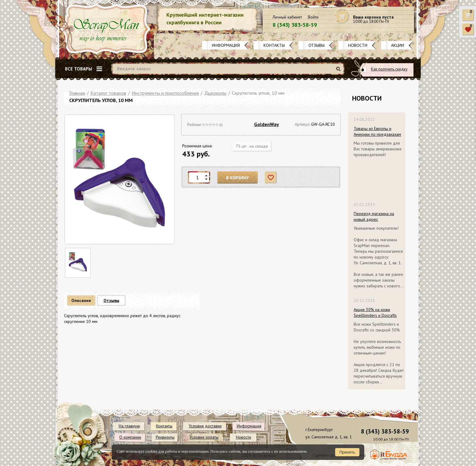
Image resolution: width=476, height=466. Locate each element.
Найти (339, 71)
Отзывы (316, 45)
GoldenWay (267, 124)
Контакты (274, 45)
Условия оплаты (204, 437)
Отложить (271, 178)
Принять (347, 452)
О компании (130, 437)
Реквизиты (165, 437)
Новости (358, 45)
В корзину (238, 178)
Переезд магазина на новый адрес (374, 216)
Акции (398, 45)
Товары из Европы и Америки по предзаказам (377, 131)
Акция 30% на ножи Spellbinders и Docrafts (375, 312)
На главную (129, 426)
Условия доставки (205, 426)
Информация (226, 45)
